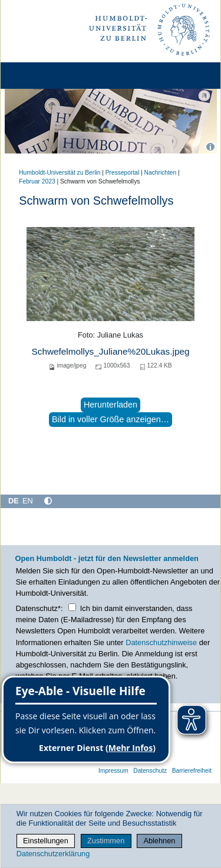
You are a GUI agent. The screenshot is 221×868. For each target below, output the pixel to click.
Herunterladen (111, 405)
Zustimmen (106, 841)
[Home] (42, 76)
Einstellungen (46, 841)
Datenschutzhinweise (161, 642)
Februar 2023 (37, 181)
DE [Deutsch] (14, 501)
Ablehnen (159, 841)
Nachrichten (161, 173)
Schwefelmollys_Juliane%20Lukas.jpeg (110, 351)
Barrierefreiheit (192, 771)
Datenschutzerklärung (53, 854)
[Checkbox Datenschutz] (72, 607)
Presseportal (122, 173)
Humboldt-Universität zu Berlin (60, 173)
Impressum (113, 771)
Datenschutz (150, 771)
